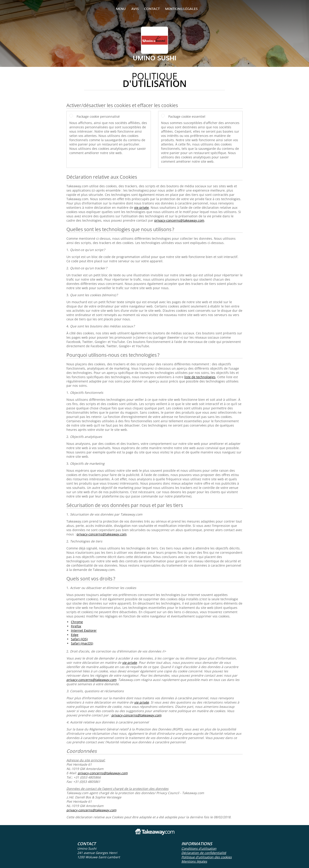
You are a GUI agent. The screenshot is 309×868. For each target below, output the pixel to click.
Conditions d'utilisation (199, 848)
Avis (135, 9)
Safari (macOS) (82, 643)
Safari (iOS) (79, 639)
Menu (121, 9)
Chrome (77, 622)
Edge (75, 635)
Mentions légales (181, 9)
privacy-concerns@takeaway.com (179, 220)
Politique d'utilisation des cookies (207, 857)
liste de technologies (200, 377)
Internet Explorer (84, 630)
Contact (152, 9)
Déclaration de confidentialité (204, 853)
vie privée (142, 208)
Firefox (76, 626)
